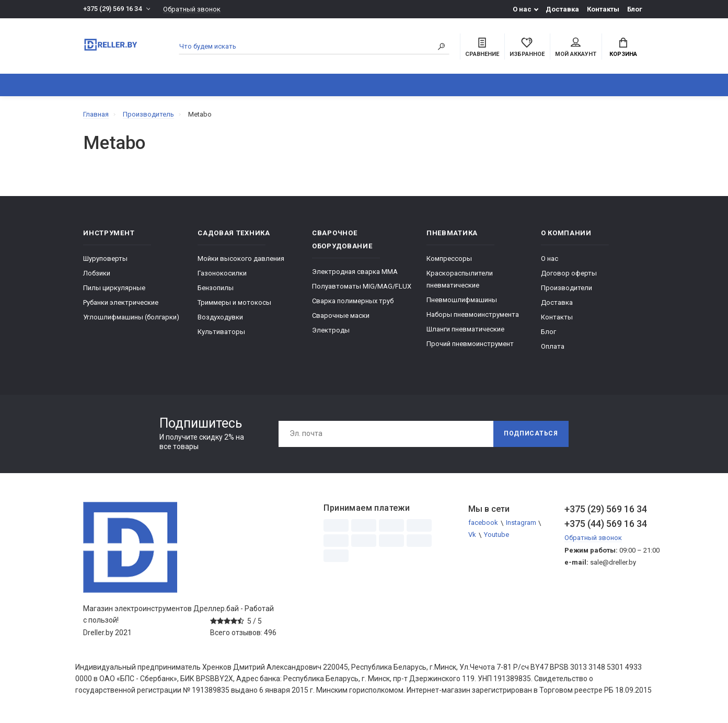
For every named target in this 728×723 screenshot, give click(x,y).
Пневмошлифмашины (462, 300)
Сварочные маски (341, 315)
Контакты (603, 9)
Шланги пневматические (465, 329)
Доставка (562, 9)
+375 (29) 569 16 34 (112, 9)
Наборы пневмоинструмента (473, 314)
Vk (472, 535)
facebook (483, 523)
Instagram (521, 523)
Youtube (496, 535)
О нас (522, 9)
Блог (635, 9)
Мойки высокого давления (241, 259)
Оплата (553, 346)
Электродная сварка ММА (355, 272)
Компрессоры (449, 259)
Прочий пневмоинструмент (470, 344)
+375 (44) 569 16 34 (605, 524)
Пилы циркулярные (114, 288)
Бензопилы (216, 288)
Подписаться (531, 434)
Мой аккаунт (576, 48)
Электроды (331, 330)
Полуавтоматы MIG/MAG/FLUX (362, 286)
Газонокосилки (222, 273)
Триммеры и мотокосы (234, 302)
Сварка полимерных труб (353, 301)
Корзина (623, 48)
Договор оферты (569, 273)
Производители (567, 288)
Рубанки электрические (121, 302)
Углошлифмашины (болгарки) (131, 317)
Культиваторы (221, 332)
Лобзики (97, 273)
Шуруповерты (105, 259)
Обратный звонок (192, 9)
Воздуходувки (220, 317)
